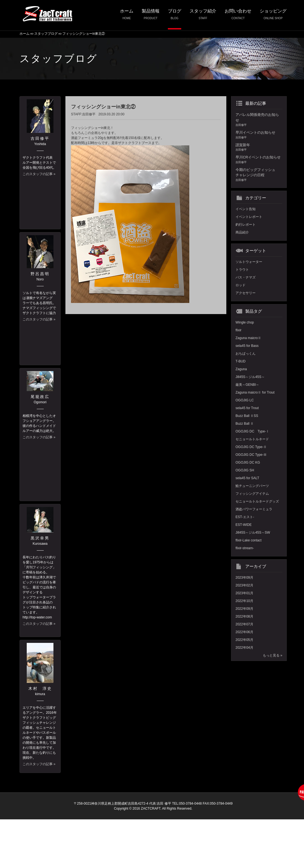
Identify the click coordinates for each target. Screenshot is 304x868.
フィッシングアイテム (252, 494)
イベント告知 (246, 209)
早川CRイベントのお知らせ (259, 160)
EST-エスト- (245, 517)
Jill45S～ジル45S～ (250, 377)
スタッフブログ (46, 34)
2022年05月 (244, 640)
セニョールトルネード (252, 439)
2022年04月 (244, 648)
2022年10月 (244, 601)
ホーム (127, 16)
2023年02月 (244, 585)
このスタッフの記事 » (39, 174)
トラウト (242, 270)
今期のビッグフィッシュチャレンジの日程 (259, 175)
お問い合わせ (238, 16)
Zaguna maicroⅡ (248, 338)
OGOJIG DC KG (248, 462)
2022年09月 (244, 609)
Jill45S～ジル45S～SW (253, 533)
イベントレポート (249, 217)
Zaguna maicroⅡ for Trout (255, 392)
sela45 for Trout (247, 408)
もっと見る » (273, 655)
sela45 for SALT (247, 478)
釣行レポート (246, 225)
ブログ (175, 16)
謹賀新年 (259, 147)
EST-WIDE (244, 525)
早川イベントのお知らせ (259, 135)
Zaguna (241, 369)
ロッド (241, 285)
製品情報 (151, 16)
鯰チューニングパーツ (252, 486)
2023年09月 (244, 578)
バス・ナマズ (246, 277)
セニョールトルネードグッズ (257, 501)
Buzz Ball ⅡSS (247, 416)
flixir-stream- (245, 548)
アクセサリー (246, 293)
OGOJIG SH (245, 470)
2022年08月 (244, 616)
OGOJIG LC (245, 400)
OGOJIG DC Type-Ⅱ (251, 447)
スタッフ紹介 (203, 16)
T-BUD (241, 361)
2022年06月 (244, 632)
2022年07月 (244, 624)
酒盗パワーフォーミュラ (254, 509)
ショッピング (273, 16)
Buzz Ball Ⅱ (245, 424)
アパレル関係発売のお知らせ (259, 120)
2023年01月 (244, 593)
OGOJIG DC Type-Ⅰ (252, 431)
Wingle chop (245, 322)
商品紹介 (242, 232)
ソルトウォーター (249, 262)
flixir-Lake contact (248, 540)
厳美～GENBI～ (247, 385)
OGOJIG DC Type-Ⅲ (251, 455)
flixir (238, 330)
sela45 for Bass (247, 346)
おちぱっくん (246, 354)
